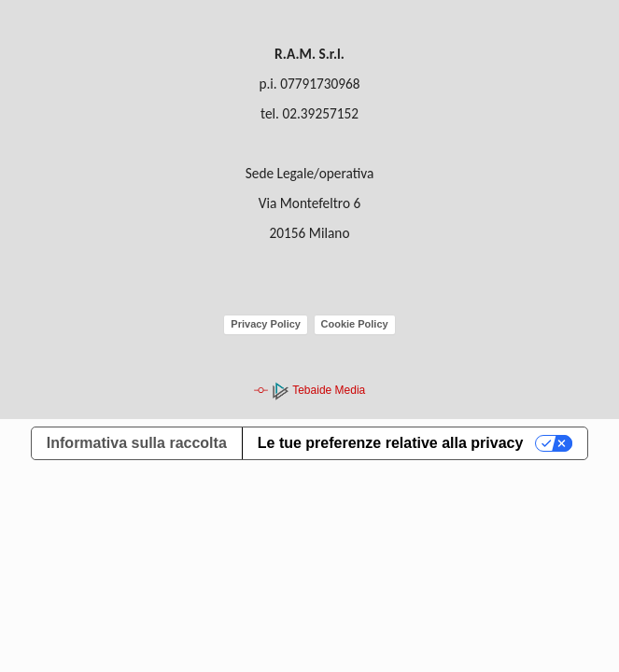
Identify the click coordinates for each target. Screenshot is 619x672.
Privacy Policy (266, 324)
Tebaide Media (318, 390)
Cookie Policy (355, 324)
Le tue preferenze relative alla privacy (391, 443)
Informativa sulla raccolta (137, 443)
